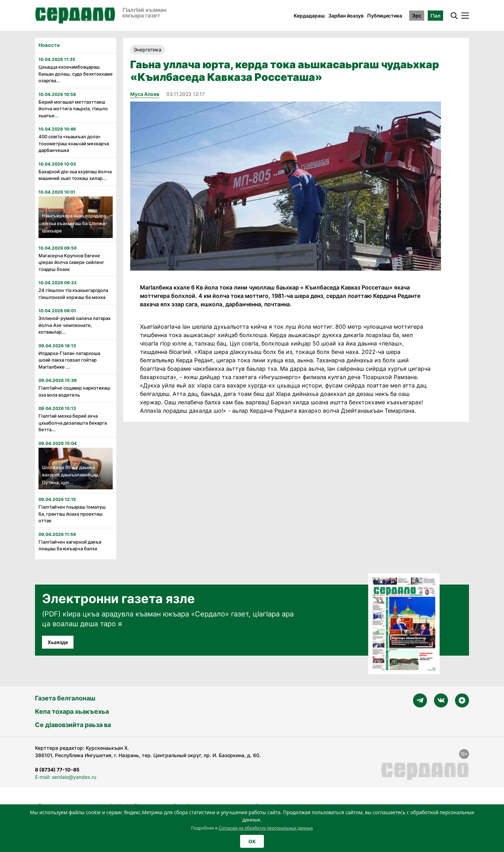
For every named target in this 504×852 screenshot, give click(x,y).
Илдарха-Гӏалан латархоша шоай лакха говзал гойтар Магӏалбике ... (69, 360)
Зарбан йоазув (346, 16)
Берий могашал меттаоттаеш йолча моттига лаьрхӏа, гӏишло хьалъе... (73, 109)
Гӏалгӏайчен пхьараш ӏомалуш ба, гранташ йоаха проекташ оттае (72, 514)
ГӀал (435, 16)
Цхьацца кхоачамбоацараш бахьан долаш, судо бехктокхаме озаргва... (76, 74)
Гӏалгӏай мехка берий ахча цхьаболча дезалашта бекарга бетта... (73, 423)
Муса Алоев (145, 94)
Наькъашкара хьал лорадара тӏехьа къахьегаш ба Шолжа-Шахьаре (75, 223)
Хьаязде (58, 642)
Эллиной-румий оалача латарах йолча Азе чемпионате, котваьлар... (75, 325)
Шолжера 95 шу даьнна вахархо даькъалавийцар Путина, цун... (70, 475)
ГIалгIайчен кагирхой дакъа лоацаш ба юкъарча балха (70, 545)
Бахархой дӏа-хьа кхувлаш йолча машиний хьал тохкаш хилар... (75, 175)
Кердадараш (309, 16)
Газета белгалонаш (65, 698)
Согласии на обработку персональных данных (266, 828)
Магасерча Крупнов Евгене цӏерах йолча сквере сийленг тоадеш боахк (71, 262)
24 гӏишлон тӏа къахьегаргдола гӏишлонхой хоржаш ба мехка (73, 294)
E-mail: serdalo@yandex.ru (66, 777)
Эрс (417, 16)
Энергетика (148, 50)
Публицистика (385, 16)
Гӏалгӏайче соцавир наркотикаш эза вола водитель (74, 391)
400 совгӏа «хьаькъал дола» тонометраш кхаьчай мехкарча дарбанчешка (74, 143)
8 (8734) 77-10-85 (57, 770)
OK (252, 841)
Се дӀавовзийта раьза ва (73, 725)
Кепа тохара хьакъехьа (72, 711)
